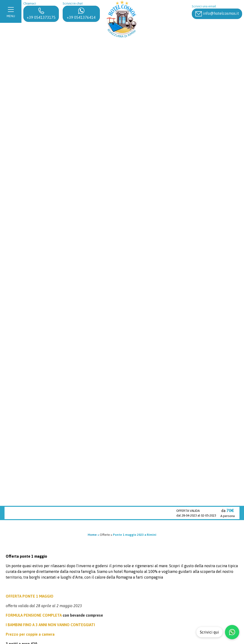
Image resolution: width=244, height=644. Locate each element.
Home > (93, 535)
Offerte (105, 535)
